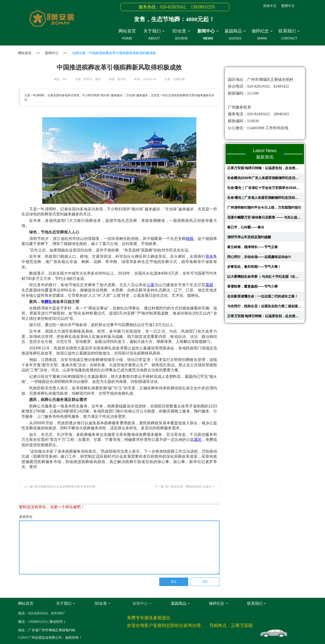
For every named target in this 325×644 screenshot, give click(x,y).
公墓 (151, 285)
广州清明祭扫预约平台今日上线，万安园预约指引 (264, 209)
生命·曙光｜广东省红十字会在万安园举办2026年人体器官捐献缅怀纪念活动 (264, 189)
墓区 (198, 440)
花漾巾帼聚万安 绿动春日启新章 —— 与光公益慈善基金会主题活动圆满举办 (264, 219)
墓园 (209, 285)
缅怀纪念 (262, 35)
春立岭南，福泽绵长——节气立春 (252, 248)
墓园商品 (235, 35)
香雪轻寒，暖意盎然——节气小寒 (252, 288)
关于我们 (154, 35)
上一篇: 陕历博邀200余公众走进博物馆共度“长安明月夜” (60, 487)
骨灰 (209, 256)
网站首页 (127, 35)
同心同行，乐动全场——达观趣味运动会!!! (259, 258)
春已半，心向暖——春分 (246, 228)
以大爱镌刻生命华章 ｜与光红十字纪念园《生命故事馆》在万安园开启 (264, 278)
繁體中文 (288, 6)
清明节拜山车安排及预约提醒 (249, 238)
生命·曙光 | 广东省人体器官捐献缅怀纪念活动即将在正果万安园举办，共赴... (264, 199)
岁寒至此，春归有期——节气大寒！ (254, 268)
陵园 (190, 239)
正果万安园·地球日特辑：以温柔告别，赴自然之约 (264, 169)
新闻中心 (208, 35)
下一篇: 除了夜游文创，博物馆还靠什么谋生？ (185, 487)
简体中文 (270, 6)
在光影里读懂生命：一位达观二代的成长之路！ (263, 297)
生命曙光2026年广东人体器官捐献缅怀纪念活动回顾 (264, 179)
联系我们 (289, 35)
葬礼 (48, 302)
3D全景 (181, 35)
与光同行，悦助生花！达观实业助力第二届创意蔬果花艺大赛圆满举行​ (264, 307)
